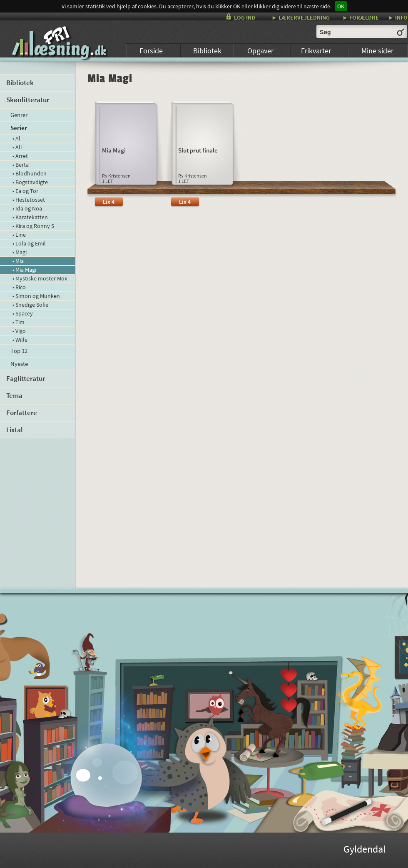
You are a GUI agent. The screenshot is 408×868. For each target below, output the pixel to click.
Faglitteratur (26, 378)
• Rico (19, 287)
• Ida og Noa (27, 208)
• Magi (20, 252)
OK (341, 6)
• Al (16, 138)
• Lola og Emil (29, 243)
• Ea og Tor (25, 191)
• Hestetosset (29, 200)
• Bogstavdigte (30, 182)
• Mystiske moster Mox (40, 278)
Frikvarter (316, 51)
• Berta (21, 165)
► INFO (398, 17)
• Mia (18, 261)
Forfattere (22, 413)
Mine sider (377, 51)
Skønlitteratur (28, 100)
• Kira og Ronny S (33, 226)
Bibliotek (207, 51)
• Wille (20, 340)
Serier (19, 128)
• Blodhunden (30, 173)
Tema (14, 395)
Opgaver (260, 51)
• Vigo (19, 331)
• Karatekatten (30, 217)
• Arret (20, 156)
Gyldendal (364, 850)
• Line (19, 235)
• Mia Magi (24, 270)
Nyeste (19, 364)
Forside (151, 51)
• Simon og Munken (36, 296)
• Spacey (23, 313)
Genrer (19, 115)
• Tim (19, 322)
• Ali (17, 147)
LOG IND (245, 18)
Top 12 (19, 351)
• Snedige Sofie (30, 305)
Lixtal (15, 430)
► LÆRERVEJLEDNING (301, 17)
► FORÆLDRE (361, 17)
